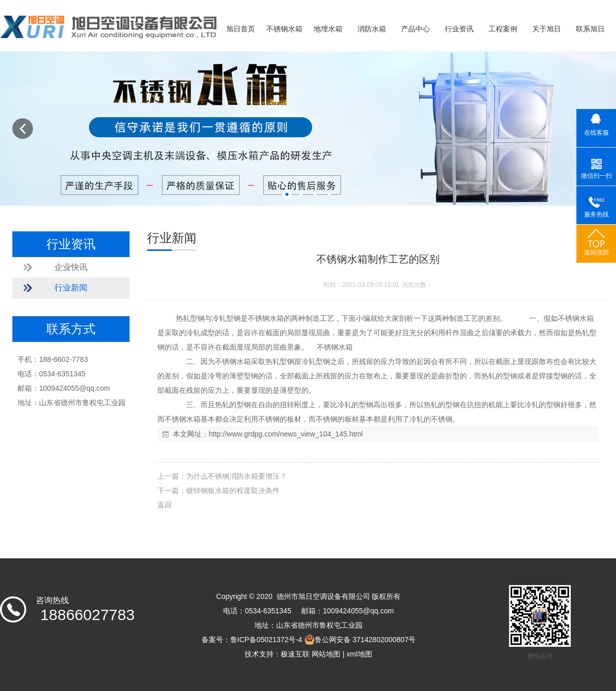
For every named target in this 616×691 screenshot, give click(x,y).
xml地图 (359, 654)
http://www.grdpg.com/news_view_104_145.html (286, 434)
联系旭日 (590, 29)
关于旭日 (547, 29)
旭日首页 (241, 29)
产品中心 (415, 29)
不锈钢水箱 (284, 29)
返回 (165, 505)
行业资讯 (459, 29)
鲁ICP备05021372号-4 (266, 640)
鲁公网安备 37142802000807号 (360, 640)
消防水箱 (372, 29)
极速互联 (295, 654)
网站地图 (326, 654)
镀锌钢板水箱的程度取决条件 (233, 490)
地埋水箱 (328, 29)
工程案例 (503, 29)
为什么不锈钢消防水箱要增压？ (237, 476)
